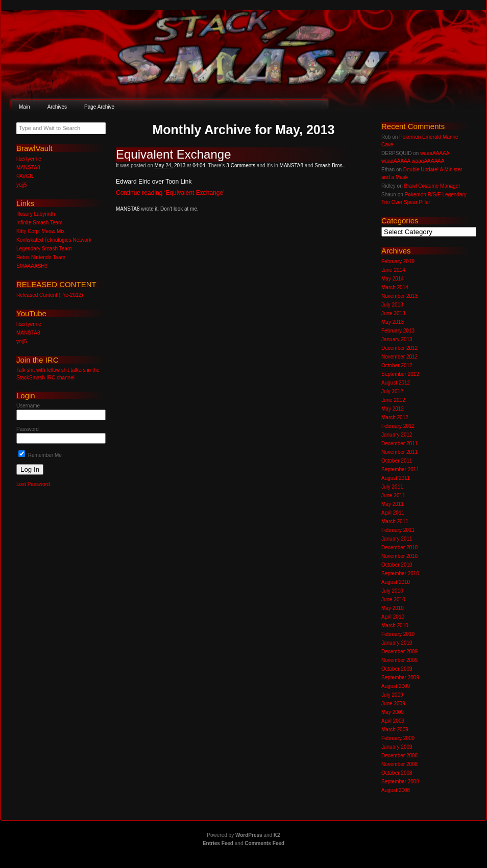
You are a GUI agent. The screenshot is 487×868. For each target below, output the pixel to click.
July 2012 (392, 391)
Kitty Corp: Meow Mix (40, 231)
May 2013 (393, 322)
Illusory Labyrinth (36, 214)
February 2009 (398, 738)
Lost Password (33, 484)
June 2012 (393, 400)
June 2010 (393, 599)
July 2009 (392, 695)
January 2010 (397, 643)
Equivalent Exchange (174, 154)
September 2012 (400, 374)
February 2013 (398, 331)
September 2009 (400, 678)
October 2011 (397, 461)
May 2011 (393, 504)
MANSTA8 (292, 165)
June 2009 (393, 704)
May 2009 (393, 712)
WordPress (249, 835)
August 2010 (396, 582)
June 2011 (393, 495)
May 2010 (393, 608)
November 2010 (399, 556)
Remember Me (40, 455)
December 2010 (399, 547)
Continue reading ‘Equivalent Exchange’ (170, 193)
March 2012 (395, 417)
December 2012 (399, 348)
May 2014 (393, 279)
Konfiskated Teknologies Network (54, 240)
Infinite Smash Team (39, 223)
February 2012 (398, 426)
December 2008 (399, 756)
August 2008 (396, 790)
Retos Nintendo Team (41, 257)
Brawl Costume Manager (432, 186)
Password (28, 429)
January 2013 (397, 339)
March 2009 (395, 730)
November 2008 (399, 764)
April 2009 (393, 721)
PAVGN (25, 176)
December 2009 (399, 652)
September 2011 (400, 469)
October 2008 (397, 773)
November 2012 (399, 357)
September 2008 (400, 782)
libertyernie (29, 159)
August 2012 (396, 383)
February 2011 (398, 530)
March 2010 (395, 626)
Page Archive (99, 107)
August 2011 (396, 478)
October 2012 (397, 365)
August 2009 (396, 686)
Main (25, 107)
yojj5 (22, 185)
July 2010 (392, 591)
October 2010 (397, 565)
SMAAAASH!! (32, 266)
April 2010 (393, 617)
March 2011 (395, 521)
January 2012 (397, 435)
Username (28, 406)
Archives (57, 107)
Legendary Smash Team (44, 249)
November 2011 (399, 452)
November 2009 (399, 660)
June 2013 (393, 313)
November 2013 (399, 296)
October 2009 (397, 669)
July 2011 (392, 487)
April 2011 (393, 513)
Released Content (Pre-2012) (50, 295)
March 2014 (395, 287)
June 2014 (393, 270)
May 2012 (393, 409)
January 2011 (397, 539)
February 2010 (398, 634)
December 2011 (399, 443)
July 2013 (392, 305)
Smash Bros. (329, 165)
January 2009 (397, 747)
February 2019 (398, 261)
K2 (277, 835)
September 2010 (400, 573)
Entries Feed (218, 843)
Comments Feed (264, 843)
